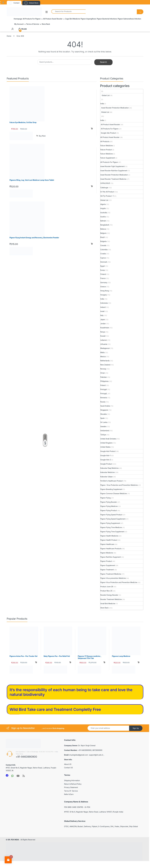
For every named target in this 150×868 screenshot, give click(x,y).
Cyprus (103, 258)
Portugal (104, 389)
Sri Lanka (104, 422)
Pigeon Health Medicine (109, 536)
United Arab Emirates (108, 439)
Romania (104, 398)
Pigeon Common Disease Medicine (114, 493)
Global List (105, 95)
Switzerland (105, 431)
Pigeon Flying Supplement (110, 523)
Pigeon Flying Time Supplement (112, 532)
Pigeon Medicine (107, 553)
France (103, 278)
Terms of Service (33, 24)
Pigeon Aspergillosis (88, 19)
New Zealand (105, 365)
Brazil (102, 237)
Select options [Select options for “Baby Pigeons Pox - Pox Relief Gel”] (70, 663)
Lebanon (104, 340)
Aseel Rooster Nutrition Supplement (114, 171)
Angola (103, 208)
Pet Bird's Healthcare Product (112, 481)
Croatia (103, 254)
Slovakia (104, 414)
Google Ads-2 (106, 460)
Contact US (69, 768)
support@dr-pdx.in (96, 755)
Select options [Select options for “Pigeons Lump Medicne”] (139, 663)
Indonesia (104, 303)
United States (105, 447)
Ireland (103, 307)
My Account (19, 24)
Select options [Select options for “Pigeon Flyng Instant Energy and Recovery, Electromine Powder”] (92, 244)
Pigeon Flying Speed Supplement (113, 519)
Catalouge (104, 188)
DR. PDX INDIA (13, 840)
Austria (103, 217)
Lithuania (104, 344)
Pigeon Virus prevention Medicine (113, 578)
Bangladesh (105, 225)
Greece (103, 287)
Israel (102, 311)
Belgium (103, 233)
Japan (103, 319)
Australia (104, 213)
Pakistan (104, 377)
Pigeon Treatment (107, 570)
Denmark (104, 262)
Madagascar (105, 348)
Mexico (103, 357)
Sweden (103, 426)
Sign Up (136, 728)
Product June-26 (107, 587)
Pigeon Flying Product (109, 510)
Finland (103, 274)
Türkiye (103, 435)
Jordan (103, 324)
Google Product (106, 464)
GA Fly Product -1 (107, 196)
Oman (103, 373)
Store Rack (46, 24)
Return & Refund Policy (73, 784)
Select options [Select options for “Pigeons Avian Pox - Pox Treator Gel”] (36, 663)
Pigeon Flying (106, 498)
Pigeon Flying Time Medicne (111, 527)
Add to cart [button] (92, 129)
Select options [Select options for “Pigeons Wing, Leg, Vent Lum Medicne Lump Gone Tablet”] (92, 187)
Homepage (18, 19)
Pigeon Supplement (108, 565)
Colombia (104, 250)
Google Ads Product (108, 133)
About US (68, 764)
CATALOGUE (105, 183)
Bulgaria (103, 241)
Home (9, 36)
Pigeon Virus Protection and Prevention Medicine (119, 485)
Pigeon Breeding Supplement (111, 489)
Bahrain (103, 221)
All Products (105, 141)
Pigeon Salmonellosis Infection (129, 19)
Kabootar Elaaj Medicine (110, 468)
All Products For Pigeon (32, 19)
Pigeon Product (106, 561)
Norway (103, 369)
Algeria (103, 204)
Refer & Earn (69, 794)
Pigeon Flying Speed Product (111, 515)
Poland (103, 385)
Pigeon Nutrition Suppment (111, 557)
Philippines (104, 381)
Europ (103, 270)
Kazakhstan (105, 328)
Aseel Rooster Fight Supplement (113, 166)
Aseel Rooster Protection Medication (115, 108)
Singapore (104, 410)
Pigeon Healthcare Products (111, 549)
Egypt (103, 266)
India (102, 104)
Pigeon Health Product (109, 540)
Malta (102, 352)
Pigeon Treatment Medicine (111, 574)
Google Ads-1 (105, 455)
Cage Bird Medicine (72, 19)
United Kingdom (106, 443)
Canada (103, 245)
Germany (104, 282)
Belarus (103, 229)
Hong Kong (105, 291)
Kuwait (103, 336)
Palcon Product (106, 150)
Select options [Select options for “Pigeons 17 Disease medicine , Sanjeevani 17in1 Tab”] (104, 663)
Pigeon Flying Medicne (109, 506)
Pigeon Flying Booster (109, 502)
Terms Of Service (71, 791)
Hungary (104, 295)
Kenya (103, 332)
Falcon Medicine (107, 146)
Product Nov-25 (106, 591)
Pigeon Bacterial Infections (107, 19)
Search (103, 62)
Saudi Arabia (105, 406)
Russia (103, 402)
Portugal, (104, 393)
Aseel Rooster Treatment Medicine (113, 179)
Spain (103, 418)
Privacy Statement (71, 787)
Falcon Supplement (108, 158)
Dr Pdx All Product (107, 192)
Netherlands (105, 361)
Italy (102, 315)
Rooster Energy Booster (109, 595)
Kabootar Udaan (107, 477)
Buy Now (42, 136)
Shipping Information (72, 780)
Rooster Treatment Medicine (111, 599)
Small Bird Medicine (108, 604)
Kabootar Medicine (108, 472)
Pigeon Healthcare (107, 544)
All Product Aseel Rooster (53, 19)
